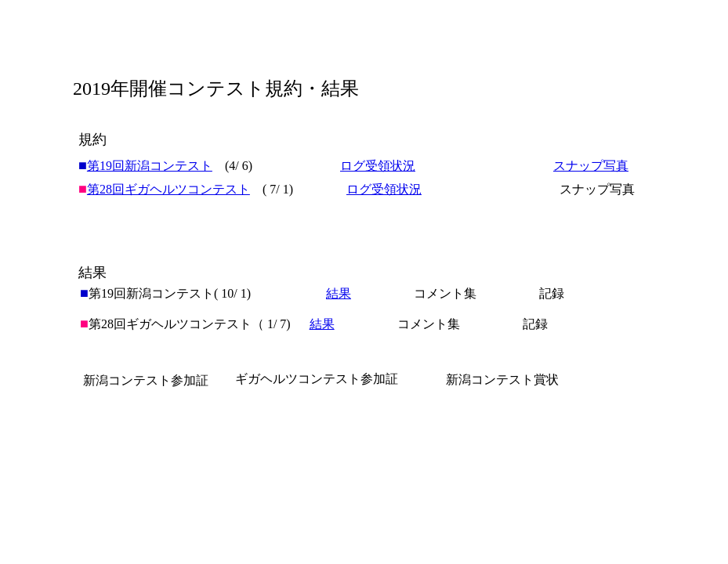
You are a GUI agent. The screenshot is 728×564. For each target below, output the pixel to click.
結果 (322, 324)
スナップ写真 (591, 166)
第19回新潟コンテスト (150, 166)
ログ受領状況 (378, 166)
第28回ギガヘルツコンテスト (168, 189)
